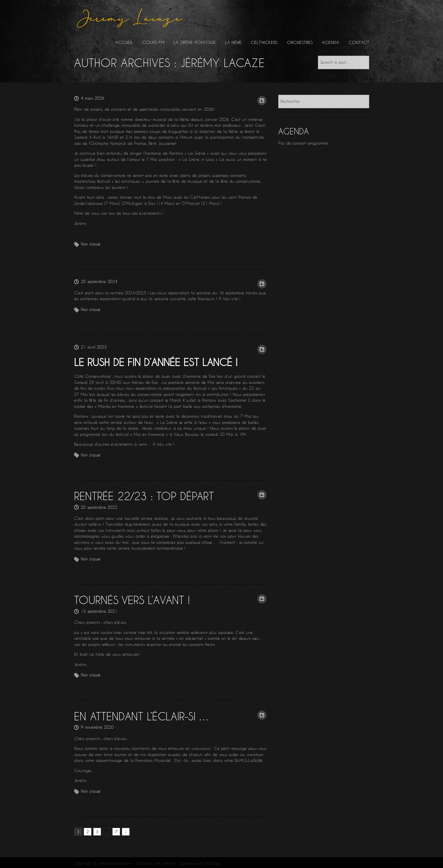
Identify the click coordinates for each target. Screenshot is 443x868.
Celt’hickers (264, 42)
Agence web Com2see (200, 861)
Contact (359, 42)
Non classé (91, 244)
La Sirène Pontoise (195, 42)
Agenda (330, 42)
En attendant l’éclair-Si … (138, 715)
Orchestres (300, 42)
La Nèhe (233, 42)
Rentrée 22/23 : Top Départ (140, 496)
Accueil (124, 42)
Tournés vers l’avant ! (129, 599)
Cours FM (153, 42)
